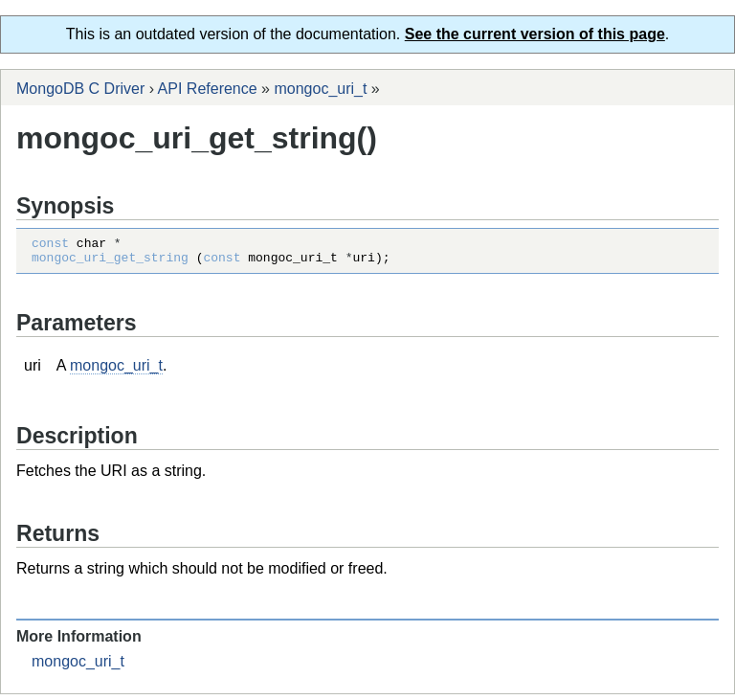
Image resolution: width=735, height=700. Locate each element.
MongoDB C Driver (80, 89)
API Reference (208, 89)
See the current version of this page (535, 34)
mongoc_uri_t (320, 89)
